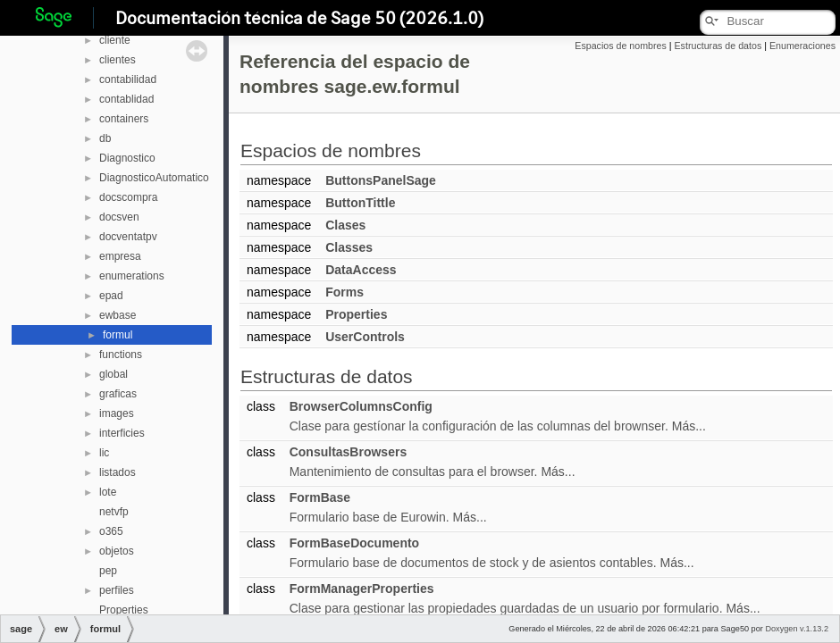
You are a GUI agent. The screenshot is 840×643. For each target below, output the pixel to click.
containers (124, 119)
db (105, 138)
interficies (122, 433)
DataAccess (361, 270)
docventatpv (128, 237)
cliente (115, 40)
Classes (349, 247)
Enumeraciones (802, 46)
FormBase (320, 497)
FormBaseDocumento (354, 543)
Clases (345, 225)
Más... (689, 426)
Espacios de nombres (620, 46)
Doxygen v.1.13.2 (797, 629)
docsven (119, 217)
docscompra (128, 197)
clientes (118, 60)
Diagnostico (127, 158)
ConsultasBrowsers (348, 452)
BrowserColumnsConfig (361, 406)
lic (104, 453)
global (113, 374)
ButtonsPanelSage (381, 180)
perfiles (117, 590)
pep (108, 571)
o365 (111, 531)
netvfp (114, 512)
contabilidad (128, 79)
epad (111, 296)
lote (108, 492)
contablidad (126, 99)
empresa (120, 256)
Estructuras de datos (718, 46)
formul (118, 335)
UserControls (365, 337)
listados (118, 472)
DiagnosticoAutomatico (154, 178)
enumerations (132, 276)
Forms (344, 292)
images (117, 413)
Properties (124, 610)
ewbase (118, 315)
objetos (117, 551)
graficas (118, 394)
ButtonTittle (360, 203)
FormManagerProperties (362, 589)
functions (121, 355)
